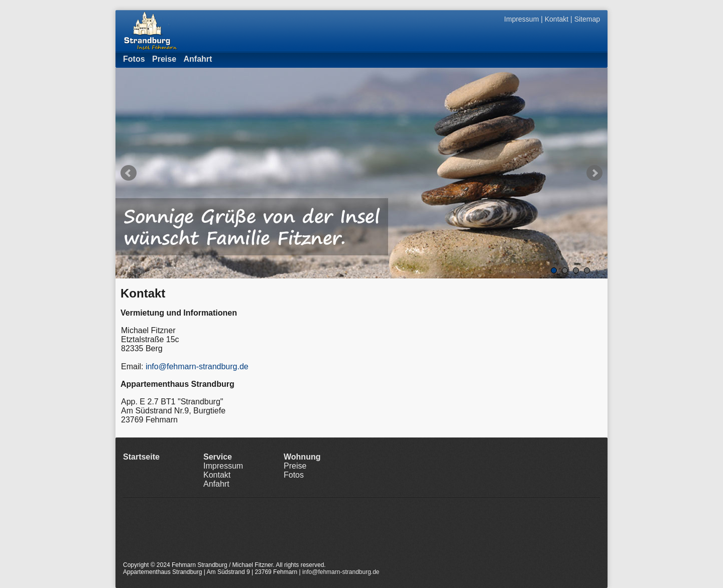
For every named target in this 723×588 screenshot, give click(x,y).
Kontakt (557, 19)
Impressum (521, 19)
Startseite (141, 457)
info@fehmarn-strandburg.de (197, 366)
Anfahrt (198, 59)
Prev (129, 173)
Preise (164, 59)
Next (594, 173)
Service (218, 457)
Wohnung (302, 457)
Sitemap (587, 19)
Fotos (134, 59)
